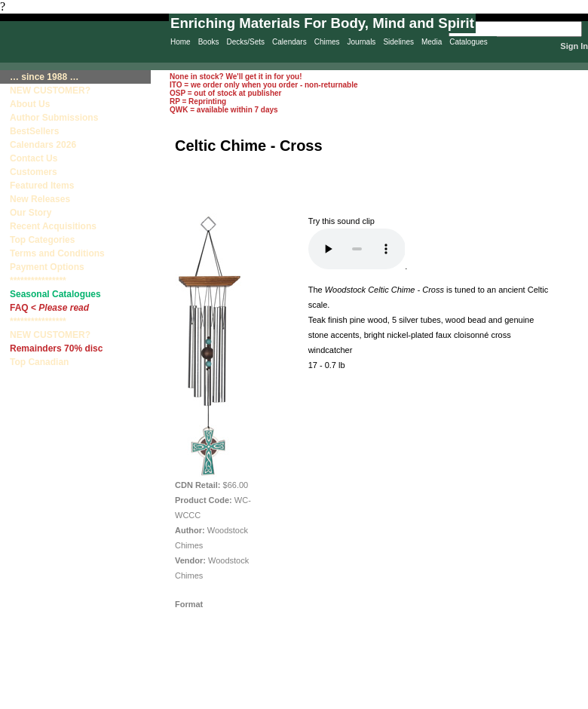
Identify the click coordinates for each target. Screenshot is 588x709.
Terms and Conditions (57, 253)
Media (432, 42)
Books (209, 42)
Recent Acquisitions (53, 226)
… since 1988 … (44, 77)
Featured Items (42, 186)
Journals (362, 42)
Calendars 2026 (43, 145)
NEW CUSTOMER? (50, 91)
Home (181, 42)
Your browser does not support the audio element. (357, 249)
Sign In (574, 46)
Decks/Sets (245, 42)
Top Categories (42, 240)
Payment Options (47, 267)
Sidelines (398, 42)
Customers (34, 172)
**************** (38, 281)
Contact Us (34, 158)
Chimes (327, 42)
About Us (30, 104)
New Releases (40, 199)
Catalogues (469, 42)
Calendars (289, 42)
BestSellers (34, 131)
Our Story (31, 213)
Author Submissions (54, 118)
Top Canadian (41, 362)
